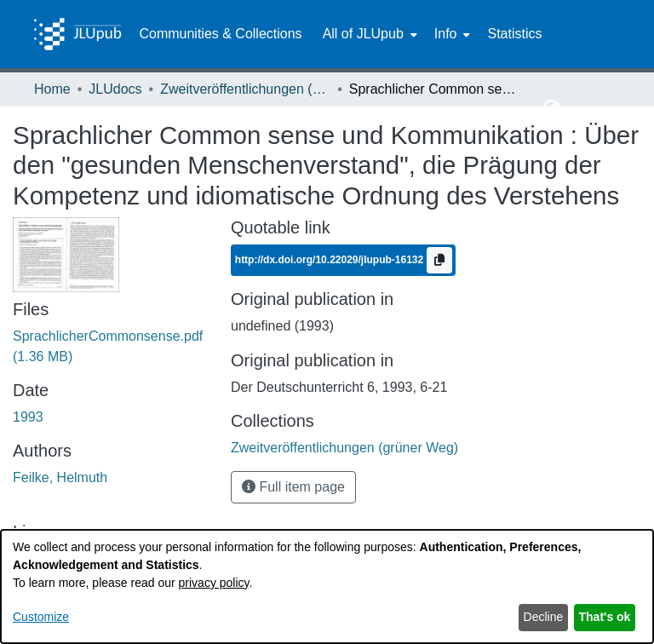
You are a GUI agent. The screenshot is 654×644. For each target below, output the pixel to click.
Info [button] (446, 34)
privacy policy (214, 583)
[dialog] (327, 586)
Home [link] (52, 89)
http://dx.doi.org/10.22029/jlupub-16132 (331, 260)
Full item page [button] (293, 487)
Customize (41, 617)
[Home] (77, 34)
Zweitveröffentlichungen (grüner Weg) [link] (245, 89)
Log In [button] (589, 109)
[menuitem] (368, 34)
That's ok (605, 617)
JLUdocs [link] (115, 89)
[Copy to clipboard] (439, 260)
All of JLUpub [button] (363, 34)
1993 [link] (28, 417)
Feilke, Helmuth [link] (60, 477)
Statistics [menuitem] (514, 34)
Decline (544, 617)
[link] (344, 448)
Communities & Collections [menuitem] (220, 34)
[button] (552, 109)
